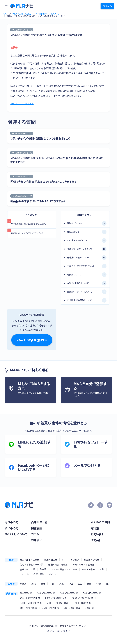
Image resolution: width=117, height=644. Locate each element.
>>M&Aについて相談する (23, 104)
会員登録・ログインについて (87, 250)
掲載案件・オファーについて (87, 292)
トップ (5, 14)
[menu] (6, 6)
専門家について (87, 275)
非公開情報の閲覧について (87, 301)
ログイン (107, 6)
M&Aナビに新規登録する (32, 341)
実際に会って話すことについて (87, 267)
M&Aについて (87, 233)
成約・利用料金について (87, 284)
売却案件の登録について (87, 258)
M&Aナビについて (87, 224)
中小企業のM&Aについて (48, 14)
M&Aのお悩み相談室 (22, 14)
